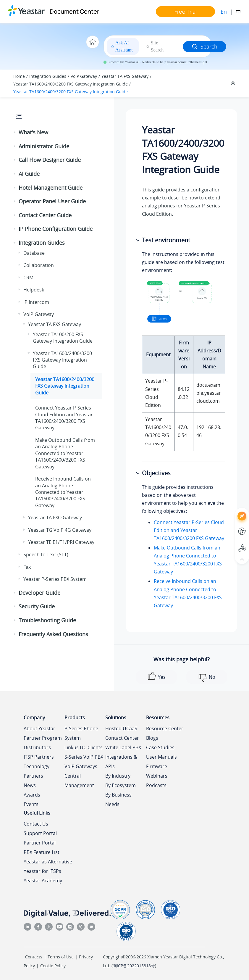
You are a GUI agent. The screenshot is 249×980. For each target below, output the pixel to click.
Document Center (74, 11)
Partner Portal (40, 843)
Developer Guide (39, 593)
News (30, 785)
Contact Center (122, 738)
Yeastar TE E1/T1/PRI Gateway (61, 542)
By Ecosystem (121, 785)
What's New (33, 132)
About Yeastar (39, 728)
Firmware (157, 766)
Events (31, 804)
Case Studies (160, 747)
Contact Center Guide (45, 215)
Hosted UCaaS (121, 728)
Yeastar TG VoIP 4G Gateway (60, 530)
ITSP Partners (39, 757)
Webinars (157, 776)
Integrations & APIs (121, 762)
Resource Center (165, 728)
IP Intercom (36, 302)
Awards (32, 795)
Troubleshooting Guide (47, 620)
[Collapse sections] (234, 83)
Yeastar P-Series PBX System (55, 579)
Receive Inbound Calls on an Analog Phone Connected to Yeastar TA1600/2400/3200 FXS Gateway (63, 492)
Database (34, 253)
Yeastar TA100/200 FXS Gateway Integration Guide (63, 338)
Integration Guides (48, 76)
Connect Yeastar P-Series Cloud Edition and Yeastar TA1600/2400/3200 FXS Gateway (189, 530)
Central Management (79, 781)
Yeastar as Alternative (48, 862)
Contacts (34, 957)
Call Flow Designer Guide (50, 160)
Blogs (152, 738)
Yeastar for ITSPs (42, 871)
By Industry (118, 776)
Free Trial (186, 12)
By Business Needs (118, 800)
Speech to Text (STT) (46, 555)
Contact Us (36, 824)
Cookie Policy (53, 966)
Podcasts (156, 785)
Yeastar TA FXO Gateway (55, 518)
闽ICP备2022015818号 (134, 966)
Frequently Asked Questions (53, 634)
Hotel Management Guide (51, 188)
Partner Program (43, 738)
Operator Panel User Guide (52, 201)
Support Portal (40, 833)
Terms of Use (61, 957)
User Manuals (161, 757)
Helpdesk (34, 290)
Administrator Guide (44, 146)
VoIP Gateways (81, 766)
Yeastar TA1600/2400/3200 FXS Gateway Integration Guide (71, 84)
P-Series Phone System (81, 733)
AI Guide (29, 174)
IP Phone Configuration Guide (56, 229)
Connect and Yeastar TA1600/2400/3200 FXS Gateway (64, 418)
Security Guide (37, 606)
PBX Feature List (42, 852)
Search (204, 46)
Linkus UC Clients (84, 747)
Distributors (37, 747)
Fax (27, 567)
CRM (28, 278)
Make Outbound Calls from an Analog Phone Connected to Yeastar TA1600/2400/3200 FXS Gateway (65, 453)
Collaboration (39, 265)
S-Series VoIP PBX (84, 757)
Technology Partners (37, 771)
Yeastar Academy (43, 881)
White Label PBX (123, 747)
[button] (15, 133)
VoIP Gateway (84, 76)
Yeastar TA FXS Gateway (125, 76)
